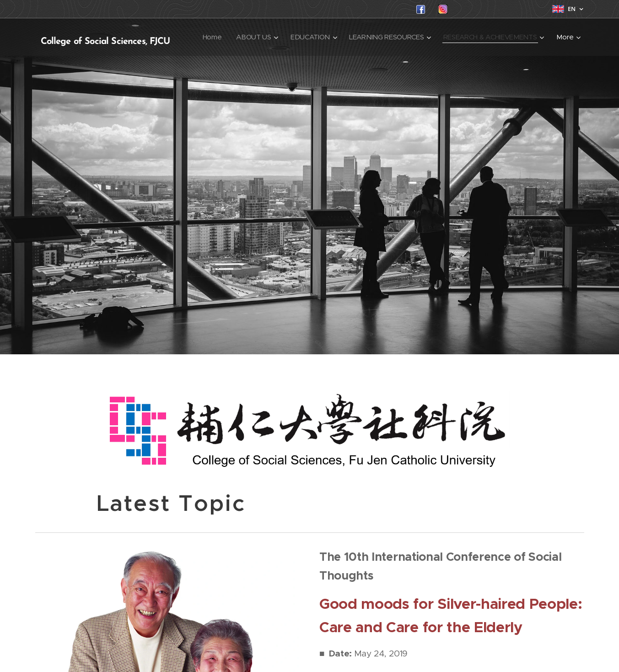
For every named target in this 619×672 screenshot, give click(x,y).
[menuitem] (323, 37)
